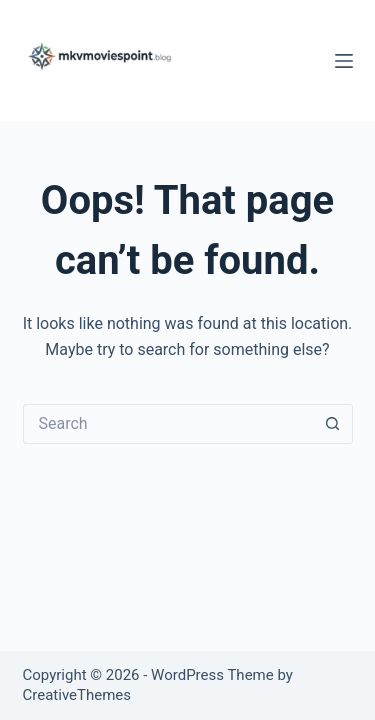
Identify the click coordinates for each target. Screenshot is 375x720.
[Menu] (344, 61)
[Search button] (333, 424)
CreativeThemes (77, 695)
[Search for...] (168, 424)
